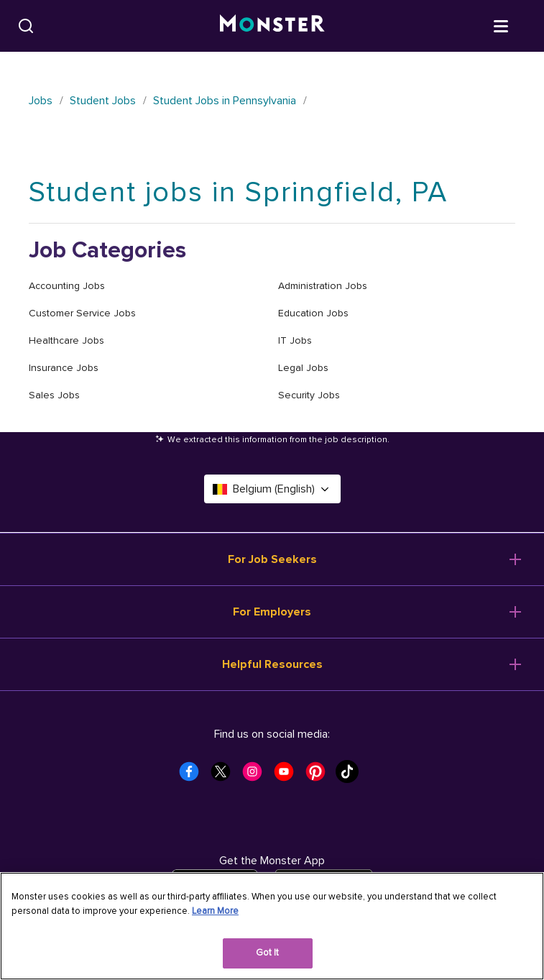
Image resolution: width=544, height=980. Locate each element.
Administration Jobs (323, 286)
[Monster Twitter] (225, 776)
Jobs (41, 101)
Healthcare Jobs (66, 340)
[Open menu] (515, 25)
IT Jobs (295, 340)
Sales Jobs (54, 395)
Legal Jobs (303, 368)
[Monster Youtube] (288, 776)
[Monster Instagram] (257, 776)
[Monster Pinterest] (320, 776)
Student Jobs (103, 101)
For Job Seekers (272, 559)
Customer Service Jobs (82, 313)
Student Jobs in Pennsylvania (225, 101)
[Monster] (272, 26)
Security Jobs (309, 395)
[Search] (26, 26)
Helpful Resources (272, 664)
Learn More (215, 911)
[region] (272, 926)
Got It (268, 953)
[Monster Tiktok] (351, 776)
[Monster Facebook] (193, 776)
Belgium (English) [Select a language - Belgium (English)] (272, 489)
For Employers (272, 612)
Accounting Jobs (67, 286)
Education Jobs (313, 313)
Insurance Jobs (64, 368)
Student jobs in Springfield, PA (238, 192)
